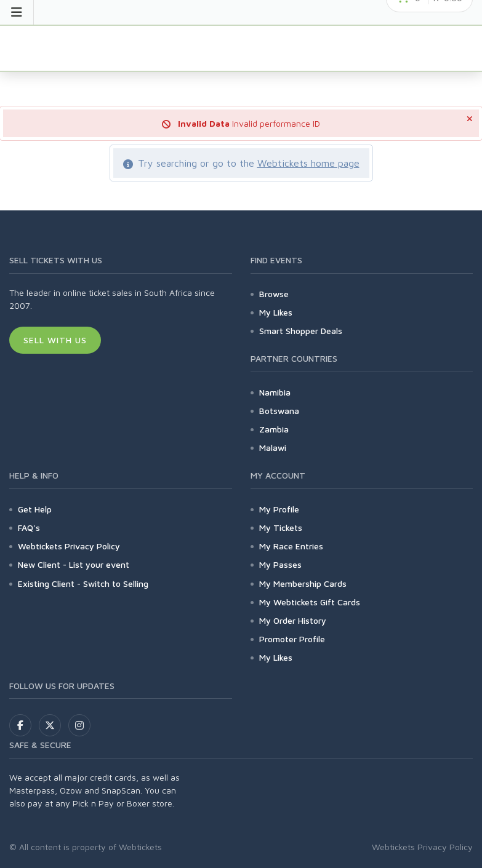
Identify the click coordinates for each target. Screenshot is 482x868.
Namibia (275, 392)
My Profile (279, 509)
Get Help (35, 509)
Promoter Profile (292, 639)
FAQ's (29, 528)
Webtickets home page (308, 163)
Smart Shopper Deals (301, 331)
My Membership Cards (303, 583)
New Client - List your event (74, 564)
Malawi (273, 448)
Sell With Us (55, 340)
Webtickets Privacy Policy (69, 546)
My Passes (280, 564)
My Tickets (281, 528)
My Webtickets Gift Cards (310, 602)
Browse (274, 294)
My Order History (293, 620)
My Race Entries (291, 546)
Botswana (279, 411)
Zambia (274, 429)
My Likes (276, 312)
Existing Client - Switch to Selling (83, 583)
